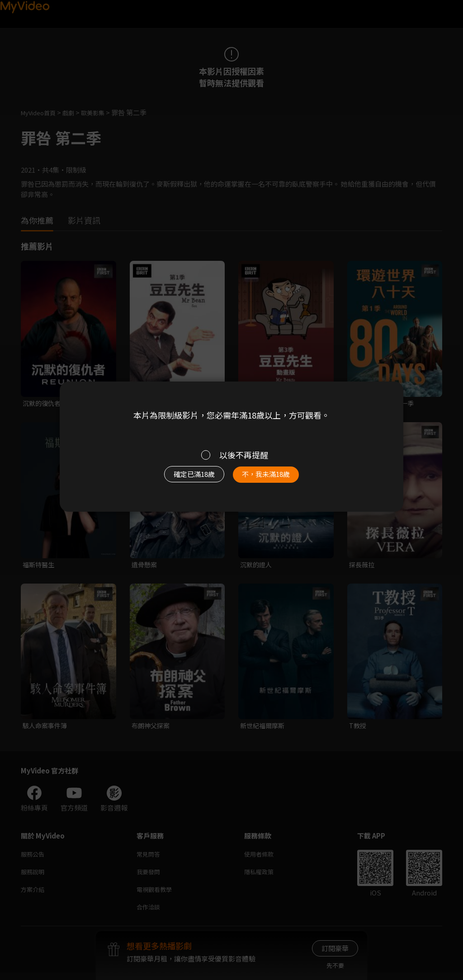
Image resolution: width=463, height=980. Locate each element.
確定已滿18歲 (184, 478)
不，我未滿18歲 (276, 478)
